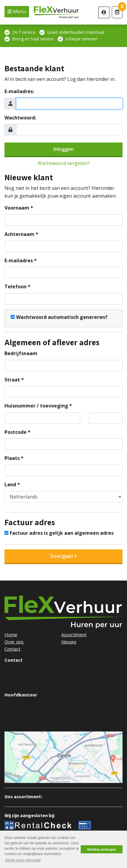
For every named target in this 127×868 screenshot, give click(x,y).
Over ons (14, 642)
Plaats (12, 458)
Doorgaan (64, 556)
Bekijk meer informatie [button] (23, 860)
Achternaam (19, 234)
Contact (12, 649)
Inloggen (64, 149)
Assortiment (74, 634)
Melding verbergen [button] (102, 849)
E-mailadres (19, 260)
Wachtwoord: (20, 118)
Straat (12, 380)
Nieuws (69, 642)
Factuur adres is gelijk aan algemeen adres (62, 533)
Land (10, 484)
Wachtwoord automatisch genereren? (62, 317)
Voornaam (17, 208)
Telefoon (16, 287)
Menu (19, 11)
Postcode (16, 432)
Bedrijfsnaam (21, 353)
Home (11, 634)
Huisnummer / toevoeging (36, 406)
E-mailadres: (19, 91)
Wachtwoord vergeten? (64, 163)
